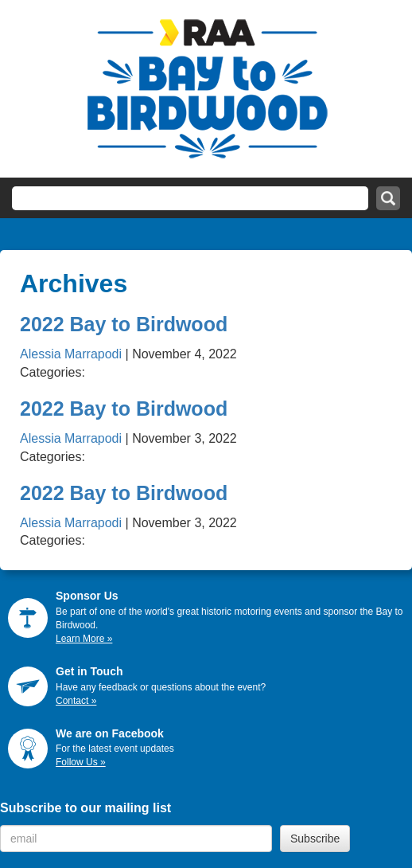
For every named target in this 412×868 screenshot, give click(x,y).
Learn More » (84, 639)
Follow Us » (81, 762)
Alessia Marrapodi (71, 354)
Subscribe (315, 839)
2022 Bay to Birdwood (124, 324)
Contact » (76, 701)
